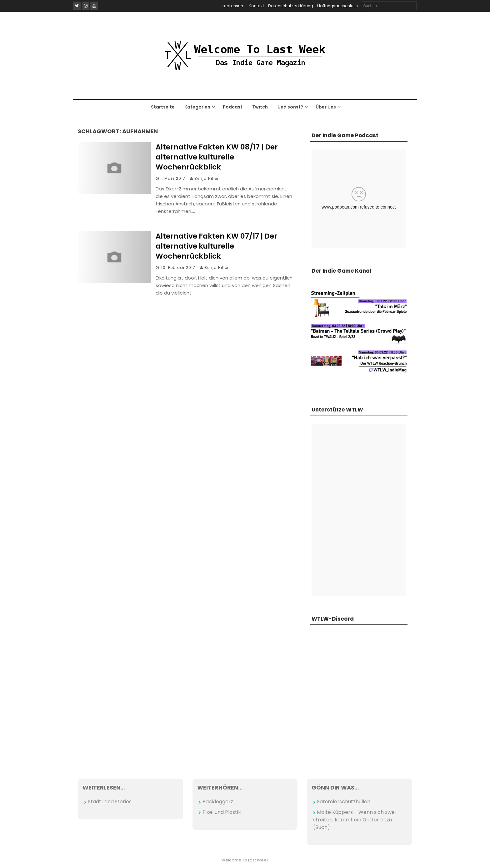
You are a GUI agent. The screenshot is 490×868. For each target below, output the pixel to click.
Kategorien (197, 107)
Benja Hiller (207, 178)
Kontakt (256, 6)
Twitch (260, 107)
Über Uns (326, 107)
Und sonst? (290, 107)
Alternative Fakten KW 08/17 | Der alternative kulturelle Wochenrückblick (217, 157)
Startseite (163, 107)
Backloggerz (218, 802)
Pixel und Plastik (222, 812)
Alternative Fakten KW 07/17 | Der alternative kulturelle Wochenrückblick (216, 246)
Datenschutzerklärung (291, 6)
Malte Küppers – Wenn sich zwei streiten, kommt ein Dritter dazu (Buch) (354, 820)
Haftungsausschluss (337, 6)
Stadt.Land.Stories (110, 802)
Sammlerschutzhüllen (344, 802)
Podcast (233, 107)
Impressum (233, 6)
